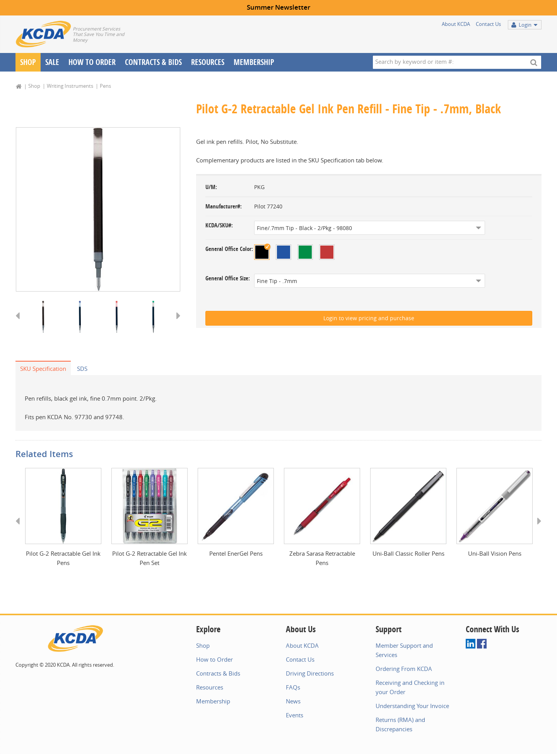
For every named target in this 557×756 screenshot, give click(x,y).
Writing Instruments (70, 86)
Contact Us (488, 24)
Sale (52, 62)
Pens (105, 86)
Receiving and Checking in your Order (410, 689)
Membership (254, 62)
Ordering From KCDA (404, 670)
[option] (98, 210)
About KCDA (456, 24)
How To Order (92, 62)
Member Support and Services (404, 652)
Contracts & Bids (153, 62)
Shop (28, 62)
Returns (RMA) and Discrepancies (400, 726)
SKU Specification (43, 369)
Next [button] (176, 324)
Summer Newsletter (278, 7)
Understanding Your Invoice (412, 707)
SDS (82, 369)
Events (295, 717)
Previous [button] (20, 324)
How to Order (214, 661)
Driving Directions (310, 675)
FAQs (293, 689)
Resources (208, 62)
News (293, 703)
